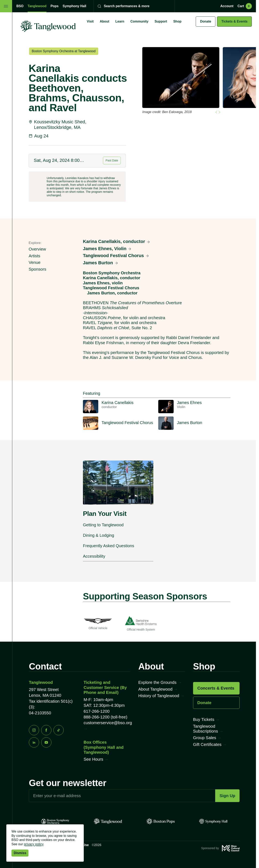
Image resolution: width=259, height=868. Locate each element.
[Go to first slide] (219, 112)
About (104, 21)
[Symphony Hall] (213, 821)
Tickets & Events (234, 21)
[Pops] (161, 821)
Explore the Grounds (157, 682)
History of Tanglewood (159, 696)
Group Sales (205, 738)
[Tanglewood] (108, 821)
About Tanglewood (156, 689)
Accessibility (94, 556)
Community (139, 21)
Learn (120, 21)
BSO (20, 6)
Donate (206, 21)
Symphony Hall (74, 6)
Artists (34, 256)
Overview (37, 249)
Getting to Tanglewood (103, 525)
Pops (55, 6)
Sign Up (227, 796)
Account (227, 6)
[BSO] (55, 821)
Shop (177, 21)
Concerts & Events (216, 688)
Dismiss (20, 853)
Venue (35, 262)
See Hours (93, 759)
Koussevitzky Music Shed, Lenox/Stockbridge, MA (60, 124)
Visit (90, 21)
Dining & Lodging (98, 535)
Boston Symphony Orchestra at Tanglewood (64, 51)
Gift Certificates (207, 744)
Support (161, 21)
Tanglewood (37, 6)
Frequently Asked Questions (109, 546)
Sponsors (37, 269)
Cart (245, 6)
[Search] (131, 6)
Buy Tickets (204, 719)
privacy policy (33, 844)
